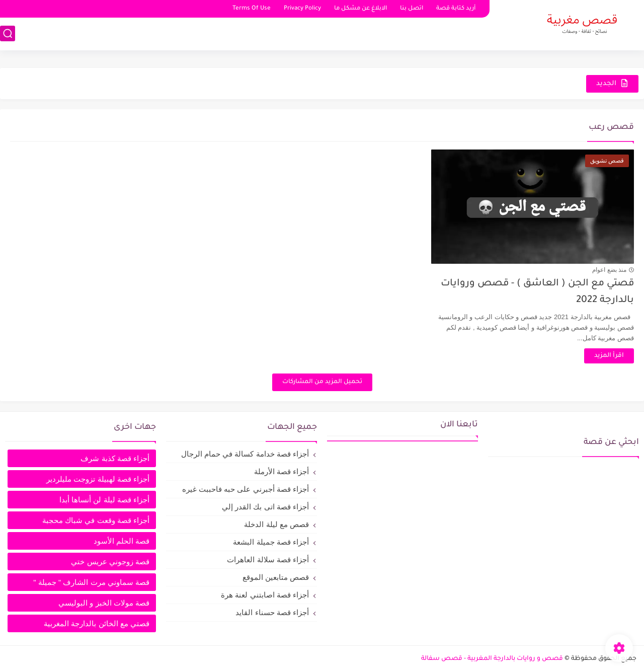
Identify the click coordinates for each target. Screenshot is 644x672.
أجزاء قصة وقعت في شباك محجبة (96, 520)
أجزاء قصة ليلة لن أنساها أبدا (104, 500)
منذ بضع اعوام (609, 270)
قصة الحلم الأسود (122, 541)
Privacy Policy (302, 9)
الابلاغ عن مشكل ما (360, 9)
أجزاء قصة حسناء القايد (272, 612)
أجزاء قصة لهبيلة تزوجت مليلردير (98, 479)
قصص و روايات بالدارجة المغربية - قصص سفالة (492, 659)
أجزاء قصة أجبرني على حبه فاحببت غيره (246, 489)
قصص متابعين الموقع (276, 577)
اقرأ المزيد (609, 356)
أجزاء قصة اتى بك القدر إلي (265, 507)
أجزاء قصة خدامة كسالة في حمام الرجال (245, 454)
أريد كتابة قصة (456, 9)
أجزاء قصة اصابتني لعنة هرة (265, 595)
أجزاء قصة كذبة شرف (115, 458)
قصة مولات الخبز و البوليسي (104, 603)
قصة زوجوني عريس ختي (110, 562)
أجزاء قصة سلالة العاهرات (268, 559)
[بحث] (8, 33)
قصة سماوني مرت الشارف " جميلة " (91, 582)
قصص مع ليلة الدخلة (276, 524)
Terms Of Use (252, 9)
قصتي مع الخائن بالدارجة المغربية (97, 623)
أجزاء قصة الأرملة (281, 471)
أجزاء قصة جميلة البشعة (271, 542)
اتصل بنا (412, 9)
